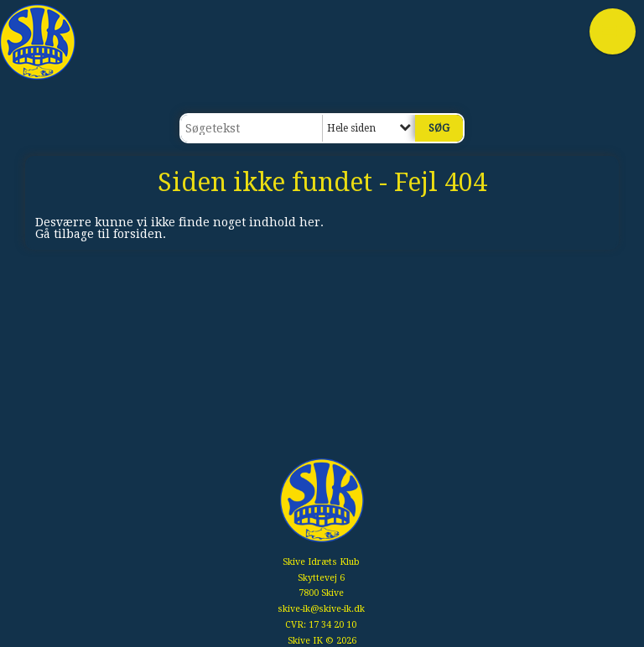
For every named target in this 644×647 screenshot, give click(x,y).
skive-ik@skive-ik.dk (321, 609)
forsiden (138, 234)
